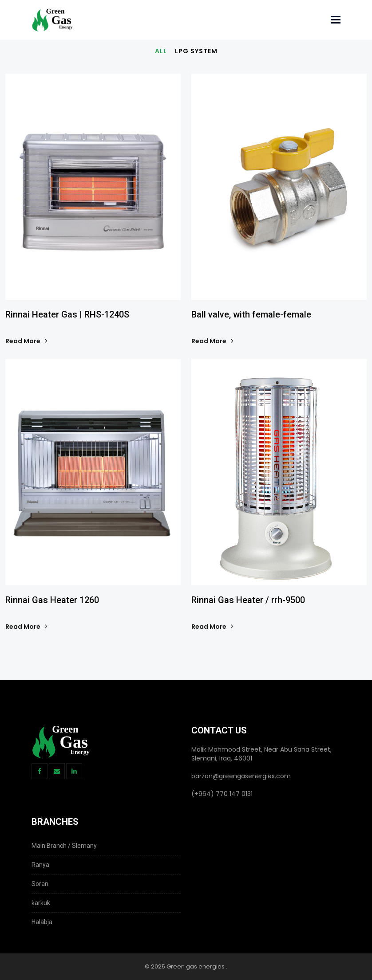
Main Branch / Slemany (64, 846)
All (161, 51)
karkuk (41, 903)
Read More (26, 341)
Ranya (40, 865)
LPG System (196, 51)
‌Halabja (42, 922)
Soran (40, 884)
